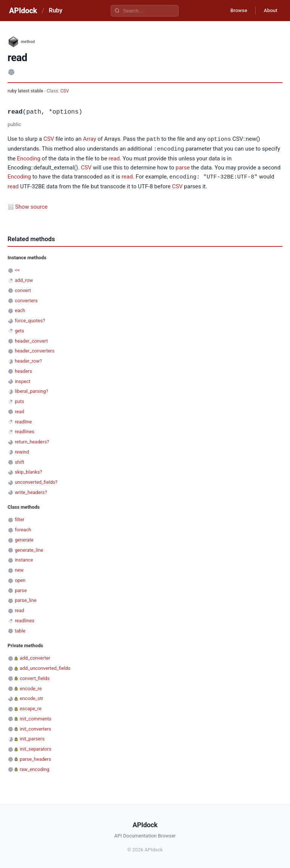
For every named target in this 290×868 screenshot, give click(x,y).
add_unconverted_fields (45, 667)
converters (26, 299)
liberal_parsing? (31, 390)
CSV (65, 91)
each (20, 309)
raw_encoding (35, 768)
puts (19, 400)
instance (24, 559)
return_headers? (32, 441)
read (114, 158)
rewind (22, 451)
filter (19, 518)
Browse (235, 11)
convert (23, 289)
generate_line (29, 549)
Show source (31, 206)
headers (23, 370)
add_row (24, 279)
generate (24, 539)
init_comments (35, 718)
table (20, 630)
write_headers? (31, 491)
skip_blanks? (28, 471)
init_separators (35, 748)
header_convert (31, 340)
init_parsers (32, 738)
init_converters (35, 728)
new (19, 569)
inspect (23, 380)
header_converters (35, 350)
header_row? (28, 360)
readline (23, 421)
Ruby (56, 10)
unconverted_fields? (36, 481)
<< (17, 269)
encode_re (31, 687)
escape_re (31, 707)
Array (90, 139)
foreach (23, 529)
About (269, 11)
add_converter (35, 657)
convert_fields (35, 677)
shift (19, 461)
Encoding (29, 158)
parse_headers (35, 758)
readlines (25, 430)
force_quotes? (30, 319)
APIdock (23, 11)
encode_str (32, 697)
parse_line (26, 599)
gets (19, 330)
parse (183, 167)
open (20, 579)
